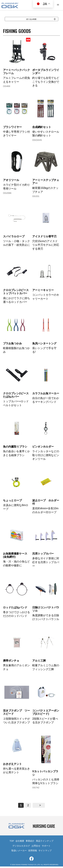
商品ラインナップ (45, 843)
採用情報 (33, 852)
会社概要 (20, 843)
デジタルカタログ (21, 847)
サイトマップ (45, 852)
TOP (12, 843)
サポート (46, 847)
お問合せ (36, 847)
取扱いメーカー (19, 852)
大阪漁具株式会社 (10, 6)
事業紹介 (30, 843)
